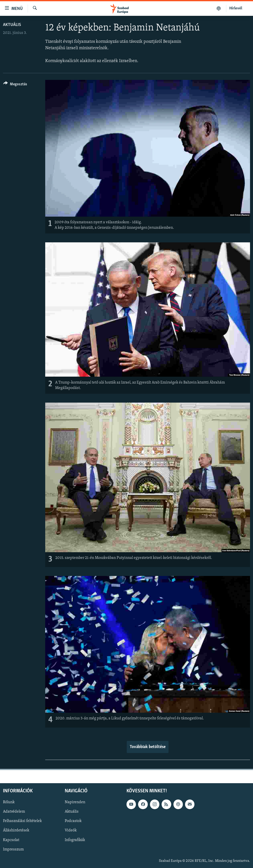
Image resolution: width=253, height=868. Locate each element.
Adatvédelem (14, 812)
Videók (71, 830)
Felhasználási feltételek (22, 821)
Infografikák (75, 840)
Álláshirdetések (16, 830)
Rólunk (9, 802)
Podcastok (73, 821)
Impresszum (13, 849)
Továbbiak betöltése (148, 747)
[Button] (15, 85)
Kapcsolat (11, 840)
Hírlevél (236, 8)
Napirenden (75, 802)
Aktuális (12, 25)
